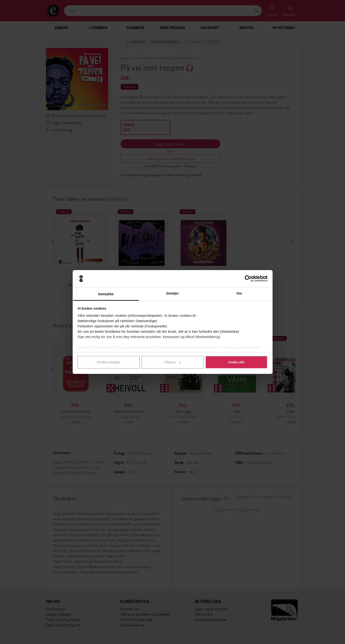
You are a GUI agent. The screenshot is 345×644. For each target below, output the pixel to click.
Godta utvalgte (109, 362)
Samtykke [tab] (106, 294)
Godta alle (236, 362)
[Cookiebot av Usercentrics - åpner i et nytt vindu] (248, 279)
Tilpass (173, 362)
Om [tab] (239, 293)
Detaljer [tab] (173, 293)
